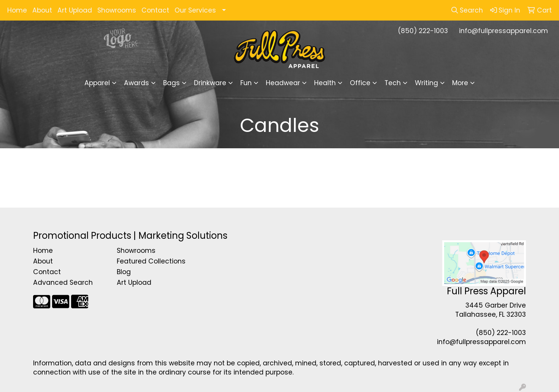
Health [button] (325, 83)
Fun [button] (246, 83)
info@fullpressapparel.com (503, 31)
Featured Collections (151, 261)
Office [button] (360, 83)
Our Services (195, 10)
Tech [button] (393, 83)
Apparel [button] (97, 83)
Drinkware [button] (210, 83)
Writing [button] (426, 83)
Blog (124, 272)
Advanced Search (63, 282)
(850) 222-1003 (423, 31)
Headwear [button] (283, 83)
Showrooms (117, 10)
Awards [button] (137, 83)
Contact (155, 10)
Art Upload (75, 10)
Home (17, 10)
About (42, 10)
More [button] (460, 83)
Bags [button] (172, 83)
